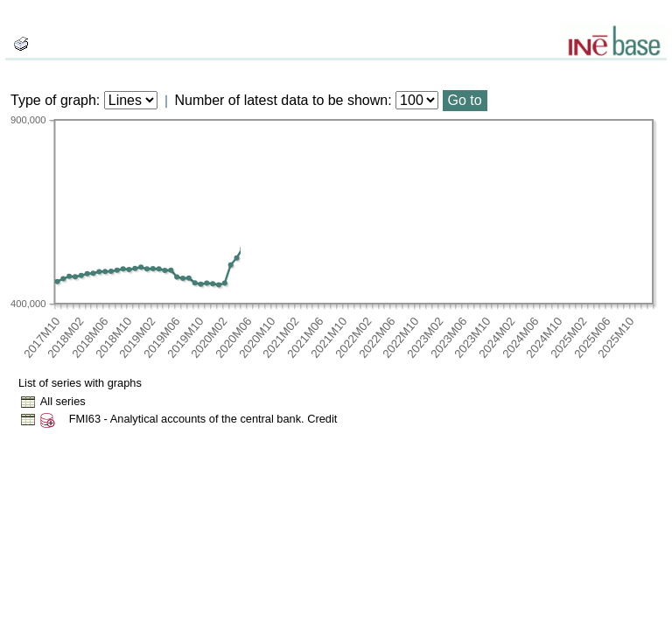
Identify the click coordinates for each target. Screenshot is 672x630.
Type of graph (53, 100)
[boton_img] (21, 44)
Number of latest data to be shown (282, 100)
